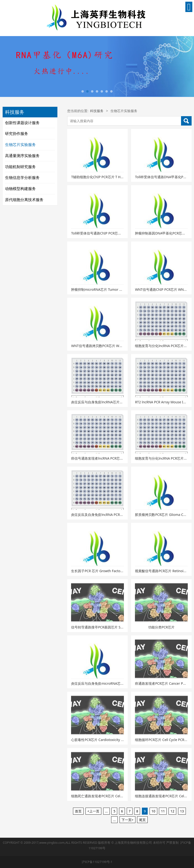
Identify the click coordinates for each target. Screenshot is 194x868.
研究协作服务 (17, 133)
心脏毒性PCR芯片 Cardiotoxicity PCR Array (104, 740)
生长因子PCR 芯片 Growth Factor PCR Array (105, 571)
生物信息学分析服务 (22, 177)
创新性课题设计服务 (22, 123)
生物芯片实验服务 (20, 145)
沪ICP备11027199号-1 (97, 862)
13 (182, 811)
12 (172, 811)
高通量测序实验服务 (22, 156)
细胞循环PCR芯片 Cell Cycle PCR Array (164, 740)
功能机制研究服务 (20, 167)
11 (163, 811)
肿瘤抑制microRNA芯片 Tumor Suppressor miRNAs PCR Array (119, 289)
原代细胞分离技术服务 (24, 200)
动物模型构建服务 (20, 189)
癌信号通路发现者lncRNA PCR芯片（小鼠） (104, 458)
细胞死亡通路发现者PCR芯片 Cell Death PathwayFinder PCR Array (122, 796)
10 (153, 811)
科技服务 (97, 111)
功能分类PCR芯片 (161, 627)
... (106, 811)
